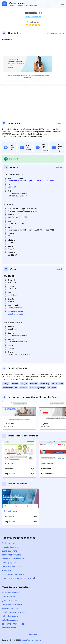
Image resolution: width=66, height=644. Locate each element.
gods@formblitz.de (15, 314)
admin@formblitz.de (16, 308)
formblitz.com (11, 511)
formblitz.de (57, 132)
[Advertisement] (33, 48)
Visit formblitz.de (33, 17)
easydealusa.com (10, 608)
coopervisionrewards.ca (13, 624)
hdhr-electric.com (10, 616)
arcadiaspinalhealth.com (13, 574)
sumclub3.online (9, 551)
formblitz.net (47, 463)
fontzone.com (8, 543)
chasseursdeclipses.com (13, 559)
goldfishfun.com (9, 600)
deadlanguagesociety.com (14, 612)
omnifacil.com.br (10, 628)
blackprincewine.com (12, 566)
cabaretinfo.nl (8, 597)
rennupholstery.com (11, 555)
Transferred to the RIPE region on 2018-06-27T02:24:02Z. (31, 181)
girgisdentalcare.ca (11, 547)
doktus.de (9, 463)
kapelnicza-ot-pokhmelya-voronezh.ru (20, 578)
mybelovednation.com (12, 604)
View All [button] (61, 123)
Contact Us (33, 634)
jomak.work (7, 570)
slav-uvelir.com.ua (10, 593)
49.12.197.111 (12, 187)
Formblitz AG (13, 295)
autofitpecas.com (10, 620)
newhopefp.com (9, 563)
